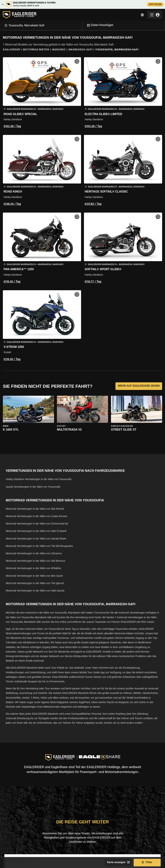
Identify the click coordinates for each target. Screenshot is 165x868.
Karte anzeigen (118, 863)
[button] (42, 93)
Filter (147, 863)
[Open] (82, 25)
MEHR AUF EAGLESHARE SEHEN (139, 386)
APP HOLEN (155, 4)
